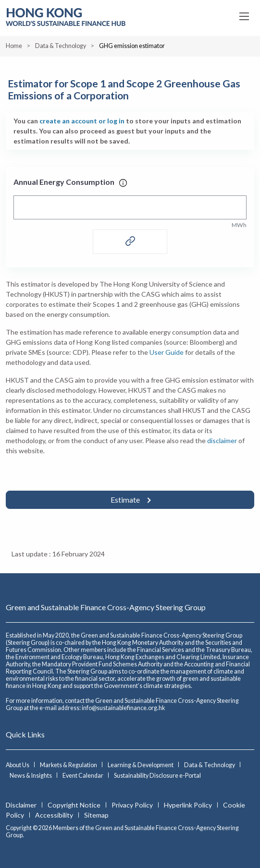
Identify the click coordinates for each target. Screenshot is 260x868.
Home (14, 46)
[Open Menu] (245, 16)
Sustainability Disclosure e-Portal (157, 776)
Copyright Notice (75, 805)
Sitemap (96, 815)
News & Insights (31, 776)
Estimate (126, 500)
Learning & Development (141, 765)
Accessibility (55, 815)
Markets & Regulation (69, 765)
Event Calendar (83, 776)
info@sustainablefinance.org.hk (123, 708)
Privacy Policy (133, 805)
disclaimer (222, 440)
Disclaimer (22, 805)
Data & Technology (61, 46)
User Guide (167, 352)
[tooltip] (123, 182)
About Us (18, 765)
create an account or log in (82, 121)
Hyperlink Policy (189, 805)
